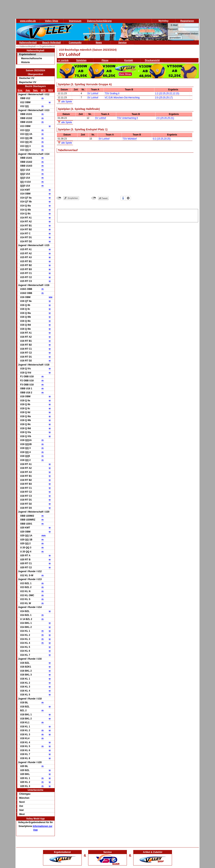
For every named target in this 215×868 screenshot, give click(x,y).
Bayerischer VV (28, 82)
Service (123, 43)
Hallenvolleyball (28, 43)
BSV (51, 90)
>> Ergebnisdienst (46, 46)
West (22, 814)
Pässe (105, 60)
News (99, 43)
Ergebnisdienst (28, 54)
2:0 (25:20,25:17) (164, 98)
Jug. (28, 90)
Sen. (36, 90)
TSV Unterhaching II (127, 118)
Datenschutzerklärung (99, 21)
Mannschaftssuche (32, 58)
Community (75, 43)
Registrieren (187, 21)
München (24, 798)
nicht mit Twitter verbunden (94, 198)
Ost (21, 806)
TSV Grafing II (112, 93)
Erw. (20, 90)
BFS (43, 90)
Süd (21, 810)
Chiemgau (25, 794)
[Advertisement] (128, 215)
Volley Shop (52, 21)
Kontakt (129, 60)
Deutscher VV (27, 78)
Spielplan (81, 60)
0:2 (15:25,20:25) (162, 139)
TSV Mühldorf (130, 139)
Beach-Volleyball (51, 43)
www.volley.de (28, 21)
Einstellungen (128, 198)
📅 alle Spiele (65, 102)
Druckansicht (152, 60)
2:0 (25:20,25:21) (165, 118)
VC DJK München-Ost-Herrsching (122, 98)
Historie (25, 62)
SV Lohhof (93, 93)
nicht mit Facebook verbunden (59, 198)
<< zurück (63, 60)
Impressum (75, 21)
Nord (22, 802)
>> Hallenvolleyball (26, 46)
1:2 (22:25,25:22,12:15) (167, 93)
